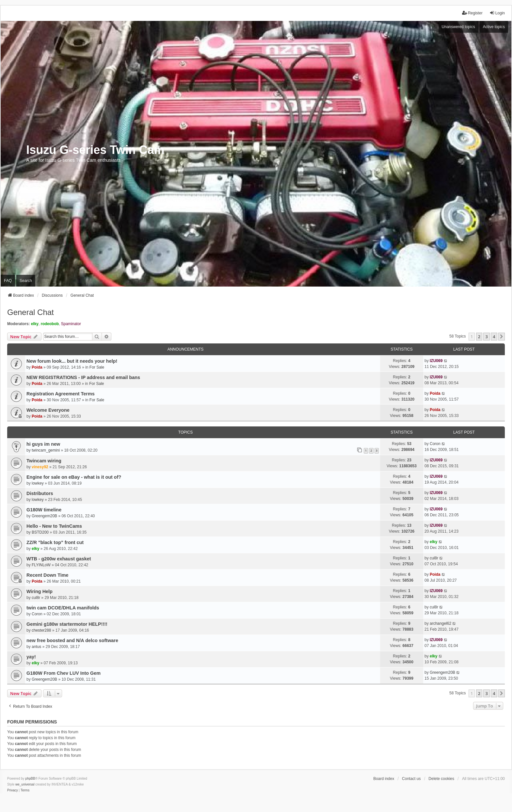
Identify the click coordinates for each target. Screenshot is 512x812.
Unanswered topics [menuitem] (458, 27)
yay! (31, 657)
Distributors (40, 493)
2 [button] (479, 337)
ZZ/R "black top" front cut (55, 542)
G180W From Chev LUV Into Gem (64, 673)
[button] (502, 337)
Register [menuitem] (472, 13)
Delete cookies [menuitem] (441, 779)
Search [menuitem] (26, 281)
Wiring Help (40, 591)
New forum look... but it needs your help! (72, 361)
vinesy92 (40, 467)
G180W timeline (44, 510)
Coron (435, 444)
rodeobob (50, 324)
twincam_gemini (46, 450)
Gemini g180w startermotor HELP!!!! (67, 624)
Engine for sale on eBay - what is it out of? (74, 477)
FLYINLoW (41, 565)
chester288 (41, 630)
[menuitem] (13, 790)
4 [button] (494, 337)
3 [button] (486, 337)
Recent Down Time (47, 575)
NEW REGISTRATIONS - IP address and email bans (83, 377)
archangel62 (440, 623)
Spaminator (71, 324)
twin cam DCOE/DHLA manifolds (63, 608)
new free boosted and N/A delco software (72, 640)
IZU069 (436, 361)
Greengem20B (44, 516)
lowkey (38, 483)
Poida (37, 367)
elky (35, 324)
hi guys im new (43, 444)
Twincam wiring (44, 461)
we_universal (25, 784)
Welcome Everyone (48, 410)
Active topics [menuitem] (494, 27)
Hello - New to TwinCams (54, 526)
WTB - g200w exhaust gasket (59, 559)
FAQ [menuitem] (8, 281)
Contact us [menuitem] (411, 779)
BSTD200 (40, 532)
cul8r (434, 558)
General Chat (31, 312)
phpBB (30, 779)
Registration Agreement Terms (61, 394)
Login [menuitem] (497, 13)
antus (36, 647)
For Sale (97, 367)
